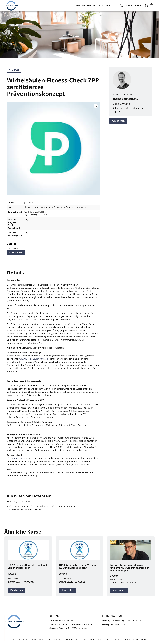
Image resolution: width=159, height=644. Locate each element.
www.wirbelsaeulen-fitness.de (34, 359)
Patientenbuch (18, 458)
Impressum (72, 640)
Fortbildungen (86, 6)
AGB (117, 640)
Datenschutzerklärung (96, 640)
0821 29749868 (133, 6)
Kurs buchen (16, 252)
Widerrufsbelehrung (136, 640)
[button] (96, 106)
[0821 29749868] (122, 6)
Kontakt (105, 6)
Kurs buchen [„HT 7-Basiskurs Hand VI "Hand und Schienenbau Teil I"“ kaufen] (16, 590)
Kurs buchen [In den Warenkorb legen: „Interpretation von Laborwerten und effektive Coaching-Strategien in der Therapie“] (119, 590)
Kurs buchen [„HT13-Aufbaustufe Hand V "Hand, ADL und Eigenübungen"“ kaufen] (68, 590)
